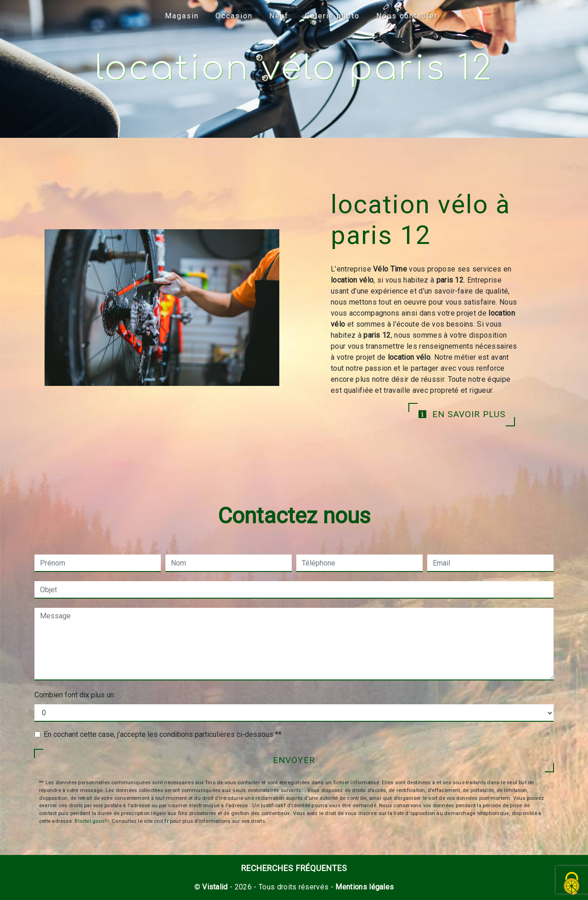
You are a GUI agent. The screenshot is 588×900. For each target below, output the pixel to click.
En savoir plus (462, 414)
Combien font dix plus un (74, 695)
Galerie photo (332, 16)
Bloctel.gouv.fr (91, 821)
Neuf (279, 16)
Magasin (182, 16)
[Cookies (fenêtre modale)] (572, 884)
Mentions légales (364, 887)
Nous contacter (407, 16)
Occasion (234, 16)
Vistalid (215, 887)
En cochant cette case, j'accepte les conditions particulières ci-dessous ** (163, 734)
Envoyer (294, 760)
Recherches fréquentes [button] (294, 868)
